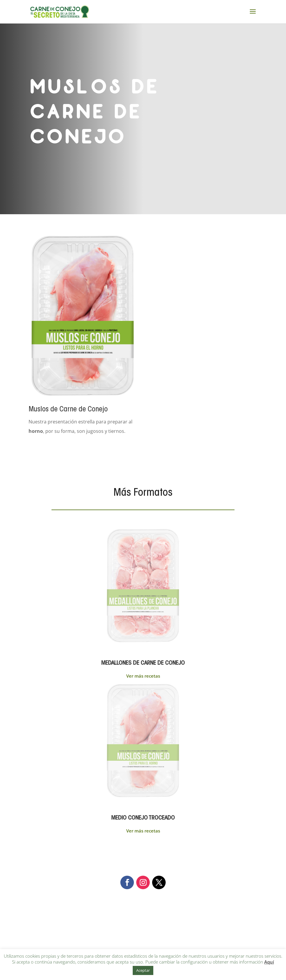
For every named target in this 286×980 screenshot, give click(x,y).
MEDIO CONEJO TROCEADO (143, 818)
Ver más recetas (143, 676)
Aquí (269, 962)
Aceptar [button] (143, 970)
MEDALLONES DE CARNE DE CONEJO (143, 663)
